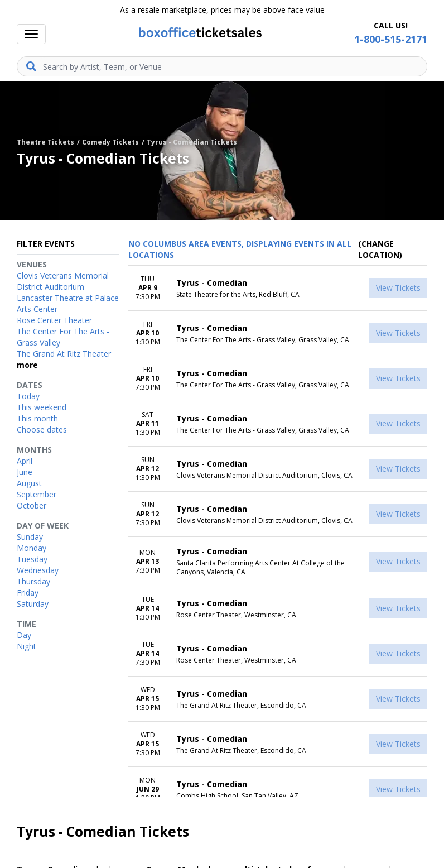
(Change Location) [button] (380, 249)
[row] (278, 288)
